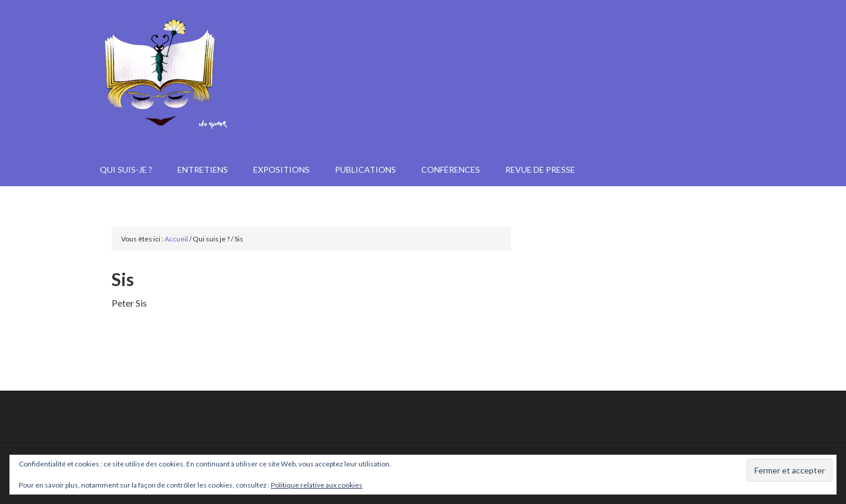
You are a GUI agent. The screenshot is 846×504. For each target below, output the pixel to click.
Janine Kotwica (423, 100)
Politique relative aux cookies (317, 485)
